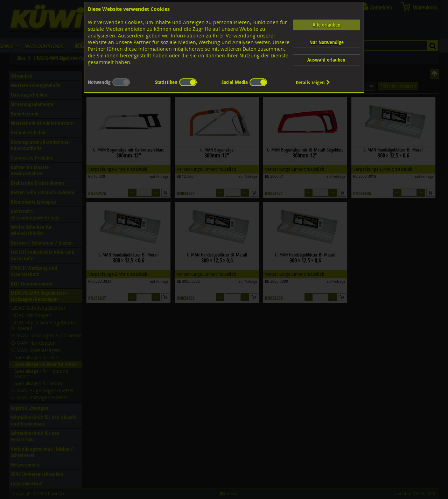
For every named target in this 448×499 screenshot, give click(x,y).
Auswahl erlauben (326, 60)
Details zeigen (313, 82)
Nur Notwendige (327, 42)
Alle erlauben (327, 25)
